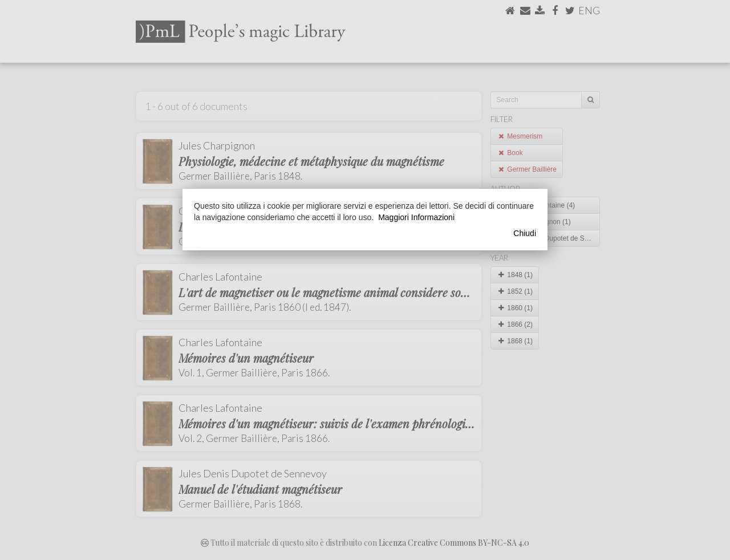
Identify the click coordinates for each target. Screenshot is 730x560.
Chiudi (525, 233)
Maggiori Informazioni (416, 217)
